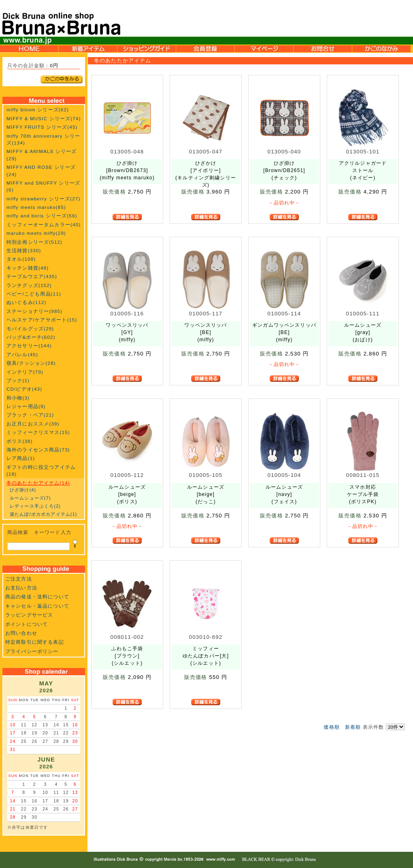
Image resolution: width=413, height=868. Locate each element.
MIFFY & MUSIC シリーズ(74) (44, 118)
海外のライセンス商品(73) (38, 450)
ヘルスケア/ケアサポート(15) (42, 320)
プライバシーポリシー (32, 651)
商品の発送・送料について (37, 597)
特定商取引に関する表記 (35, 642)
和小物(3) (18, 398)
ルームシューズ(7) (30, 498)
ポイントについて (27, 624)
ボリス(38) (20, 441)
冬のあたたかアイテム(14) (38, 483)
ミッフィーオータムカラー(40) (44, 224)
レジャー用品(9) (26, 406)
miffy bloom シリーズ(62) (38, 110)
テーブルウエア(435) (32, 276)
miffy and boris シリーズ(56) (42, 216)
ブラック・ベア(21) (30, 415)
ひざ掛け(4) (23, 490)
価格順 (331, 727)
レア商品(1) (21, 458)
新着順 (353, 727)
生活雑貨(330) (24, 250)
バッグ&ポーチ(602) (31, 337)
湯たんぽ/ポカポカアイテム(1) (44, 514)
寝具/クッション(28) (31, 363)
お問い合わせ (21, 633)
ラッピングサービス (29, 615)
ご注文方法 (19, 579)
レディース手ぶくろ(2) (35, 506)
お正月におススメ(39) (33, 424)
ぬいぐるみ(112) (27, 302)
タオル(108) (21, 259)
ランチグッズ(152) (29, 285)
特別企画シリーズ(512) (34, 242)
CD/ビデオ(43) (24, 389)
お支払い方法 (21, 588)
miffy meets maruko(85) (36, 207)
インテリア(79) (25, 372)
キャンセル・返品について (37, 606)
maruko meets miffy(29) (36, 233)
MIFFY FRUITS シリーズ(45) (42, 127)
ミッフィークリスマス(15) (38, 432)
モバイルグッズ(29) (30, 329)
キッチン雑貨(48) (28, 268)
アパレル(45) (22, 354)
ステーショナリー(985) (34, 311)
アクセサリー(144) (29, 346)
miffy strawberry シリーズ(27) (43, 199)
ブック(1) (18, 380)
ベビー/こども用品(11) (34, 294)
